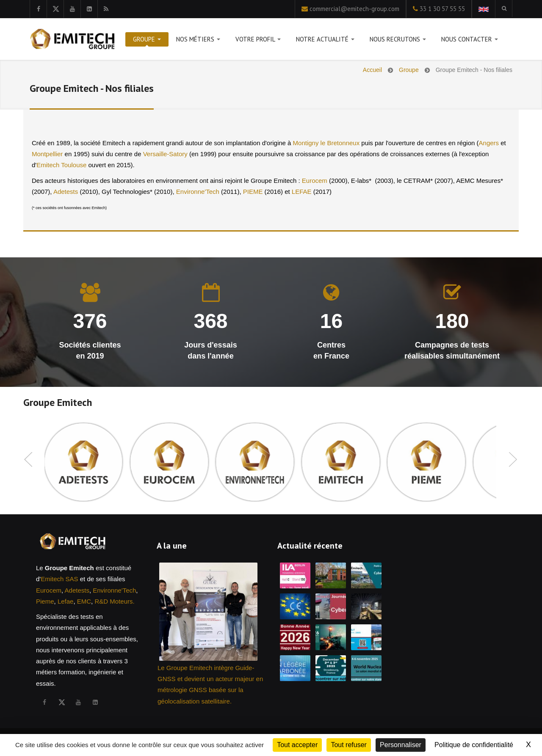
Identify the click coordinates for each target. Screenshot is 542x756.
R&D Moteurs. (114, 601)
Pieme (45, 601)
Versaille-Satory (165, 154)
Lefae (66, 601)
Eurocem (315, 181)
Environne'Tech (198, 192)
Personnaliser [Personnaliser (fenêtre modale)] (401, 745)
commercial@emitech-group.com (354, 9)
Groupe (147, 41)
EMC (84, 601)
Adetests (66, 192)
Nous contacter (470, 41)
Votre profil (258, 41)
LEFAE (302, 192)
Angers (489, 143)
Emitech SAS (59, 579)
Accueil (372, 70)
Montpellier (47, 154)
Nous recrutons (398, 41)
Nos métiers (198, 41)
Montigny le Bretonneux (327, 143)
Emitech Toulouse (61, 165)
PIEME (253, 192)
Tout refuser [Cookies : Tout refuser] (348, 745)
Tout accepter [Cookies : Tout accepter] (297, 745)
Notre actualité (325, 41)
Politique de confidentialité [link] (474, 745)
